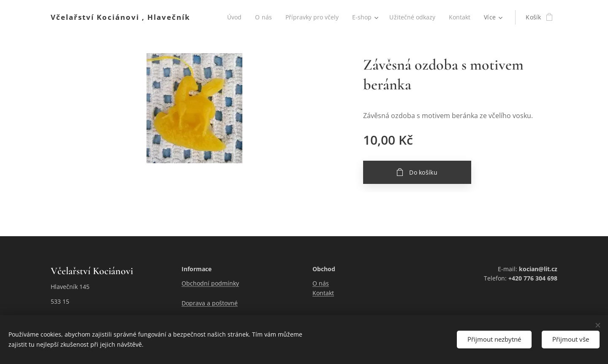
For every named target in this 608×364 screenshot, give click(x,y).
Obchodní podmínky (210, 284)
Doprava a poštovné (210, 303)
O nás (321, 284)
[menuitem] (231, 17)
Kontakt (323, 293)
